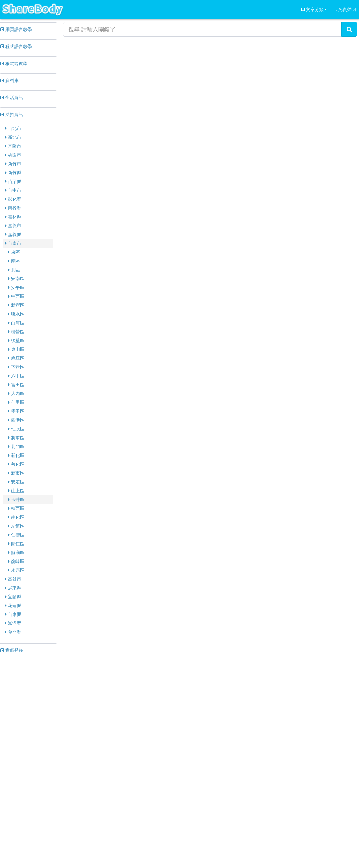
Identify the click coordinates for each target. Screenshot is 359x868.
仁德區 (16, 535)
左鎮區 (16, 526)
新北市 (13, 137)
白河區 (16, 323)
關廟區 (16, 552)
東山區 (16, 349)
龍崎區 (16, 561)
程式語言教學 (16, 46)
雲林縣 (13, 217)
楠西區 (16, 508)
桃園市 (13, 155)
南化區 (16, 517)
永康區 (16, 570)
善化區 (16, 464)
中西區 (16, 296)
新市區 (16, 473)
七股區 (16, 429)
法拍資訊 (12, 115)
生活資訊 (12, 97)
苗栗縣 (13, 181)
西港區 (16, 420)
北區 (14, 270)
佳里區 (16, 402)
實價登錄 (12, 650)
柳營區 (16, 332)
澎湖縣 (13, 623)
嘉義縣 (13, 234)
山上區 (16, 491)
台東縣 (13, 614)
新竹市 (13, 164)
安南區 (16, 279)
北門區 (16, 446)
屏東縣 (13, 588)
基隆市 (13, 146)
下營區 (16, 367)
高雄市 (13, 579)
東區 (14, 252)
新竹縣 (13, 173)
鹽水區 (16, 314)
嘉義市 (13, 226)
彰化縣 (13, 199)
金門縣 (13, 632)
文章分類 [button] (314, 9)
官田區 (16, 385)
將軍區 (16, 438)
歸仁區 (16, 544)
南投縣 (13, 208)
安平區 (16, 287)
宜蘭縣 (13, 597)
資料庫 (9, 80)
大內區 (16, 393)
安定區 (16, 482)
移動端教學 (14, 63)
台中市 (13, 190)
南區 (14, 261)
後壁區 (16, 340)
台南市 (13, 243)
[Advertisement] (28, 755)
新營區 (16, 305)
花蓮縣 (13, 605)
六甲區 (16, 376)
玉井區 (16, 499)
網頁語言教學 (16, 29)
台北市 (13, 128)
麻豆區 (16, 358)
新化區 (16, 455)
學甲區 (16, 411)
